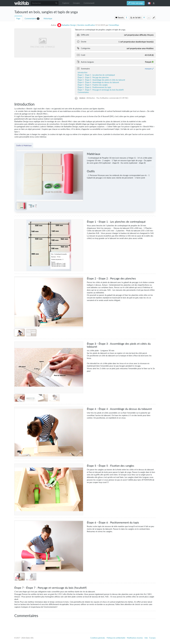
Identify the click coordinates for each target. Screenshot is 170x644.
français (149, 3)
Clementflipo (114, 25)
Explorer (66, 3)
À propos (152, 638)
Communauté (89, 3)
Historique (48, 19)
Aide (146, 638)
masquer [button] (148, 69)
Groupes (76, 3)
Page (18, 19)
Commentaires (31, 19)
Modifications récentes (135, 638)
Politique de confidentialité (116, 638)
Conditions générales (98, 638)
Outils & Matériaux (24, 145)
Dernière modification (86, 25)
